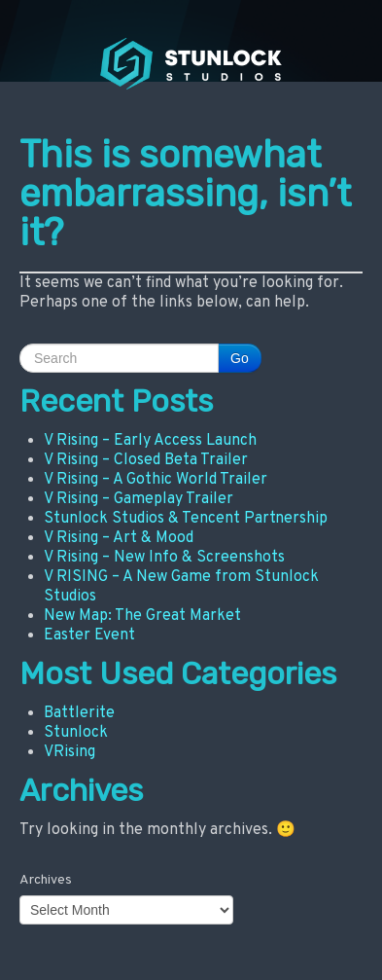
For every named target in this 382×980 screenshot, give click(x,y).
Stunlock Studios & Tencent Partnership (186, 519)
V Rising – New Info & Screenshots (164, 558)
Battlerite (79, 713)
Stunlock (76, 733)
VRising (69, 752)
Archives (46, 880)
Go (240, 358)
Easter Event (89, 635)
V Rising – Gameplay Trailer (139, 499)
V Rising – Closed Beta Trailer (146, 460)
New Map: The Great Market (142, 616)
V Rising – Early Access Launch (150, 441)
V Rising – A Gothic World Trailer (156, 480)
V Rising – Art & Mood (119, 538)
